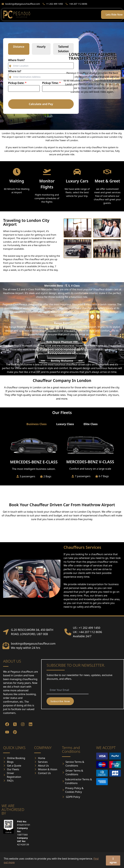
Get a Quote (14, 766)
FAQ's (10, 781)
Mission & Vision (48, 769)
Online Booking (16, 758)
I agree (113, 860)
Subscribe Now (60, 701)
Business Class (36, 424)
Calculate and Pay (41, 104)
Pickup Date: (17, 83)
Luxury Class (65, 424)
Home (42, 758)
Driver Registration (14, 775)
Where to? (15, 71)
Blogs (10, 762)
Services (43, 762)
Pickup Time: (51, 83)
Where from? (16, 60)
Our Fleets (13, 769)
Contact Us (44, 773)
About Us (43, 766)
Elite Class (91, 424)
